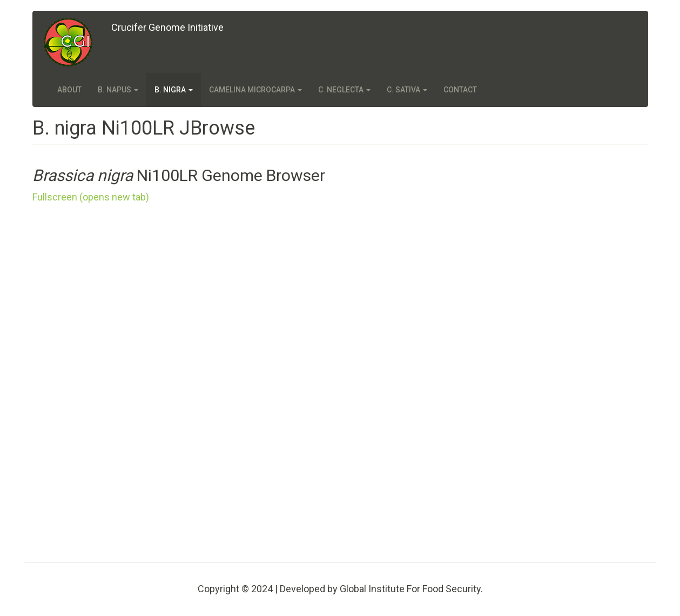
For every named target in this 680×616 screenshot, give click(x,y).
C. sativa (407, 90)
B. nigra (174, 90)
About (69, 90)
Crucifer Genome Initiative (167, 27)
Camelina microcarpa (255, 90)
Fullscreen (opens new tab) (91, 197)
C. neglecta (344, 90)
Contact (460, 90)
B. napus (118, 90)
